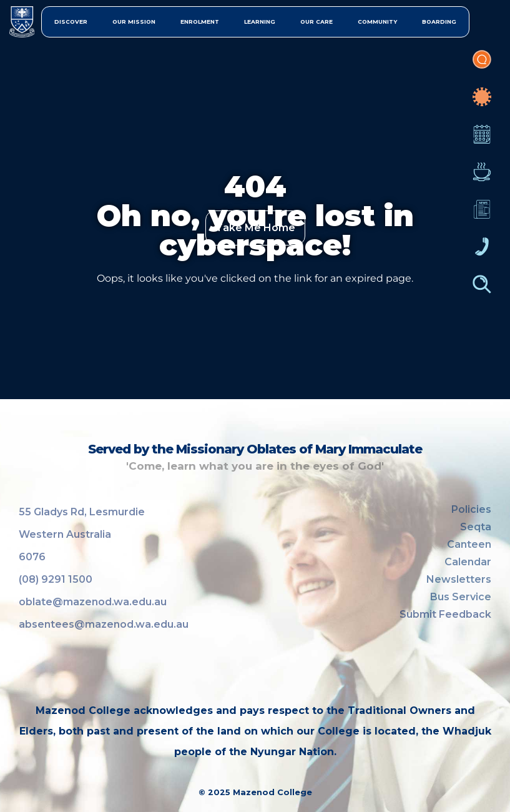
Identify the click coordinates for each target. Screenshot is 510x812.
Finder (482, 290)
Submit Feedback (445, 614)
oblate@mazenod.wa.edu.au (93, 602)
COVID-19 (482, 103)
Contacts (482, 253)
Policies (471, 509)
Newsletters (482, 215)
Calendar (482, 141)
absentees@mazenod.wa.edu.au (104, 624)
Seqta (476, 527)
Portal (482, 66)
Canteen (482, 178)
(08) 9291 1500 (56, 579)
